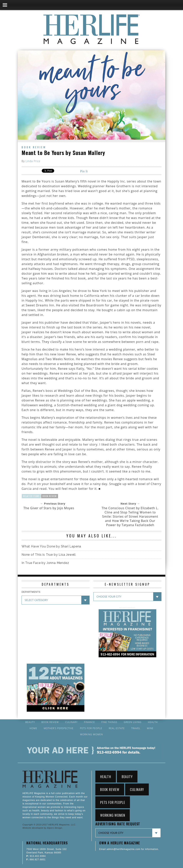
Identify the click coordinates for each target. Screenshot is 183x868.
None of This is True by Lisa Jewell (49, 555)
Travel (136, 728)
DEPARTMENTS (31, 592)
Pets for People (91, 728)
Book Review (34, 147)
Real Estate (117, 728)
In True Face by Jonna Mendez (45, 563)
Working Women (92, 735)
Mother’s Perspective (59, 728)
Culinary (72, 722)
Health (153, 722)
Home (33, 728)
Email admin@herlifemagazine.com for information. (129, 849)
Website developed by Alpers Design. (43, 828)
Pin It (84, 171)
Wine (150, 728)
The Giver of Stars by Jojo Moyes (49, 508)
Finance (90, 722)
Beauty (30, 722)
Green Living (133, 722)
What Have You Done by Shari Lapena (51, 546)
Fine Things (109, 722)
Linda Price (33, 161)
